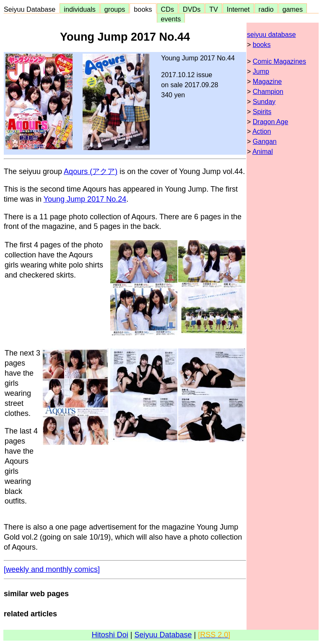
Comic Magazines (279, 61)
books (143, 9)
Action (262, 131)
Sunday (264, 102)
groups (115, 9)
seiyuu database (271, 35)
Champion (268, 92)
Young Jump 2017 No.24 (85, 199)
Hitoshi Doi (110, 635)
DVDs (192, 9)
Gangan (265, 142)
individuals (80, 9)
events (171, 19)
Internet (238, 9)
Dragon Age (271, 122)
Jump (261, 71)
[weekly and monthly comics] (52, 569)
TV (213, 9)
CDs (167, 9)
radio (266, 9)
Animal (263, 152)
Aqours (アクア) (91, 171)
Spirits (262, 112)
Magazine (267, 82)
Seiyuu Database (31, 9)
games (293, 9)
